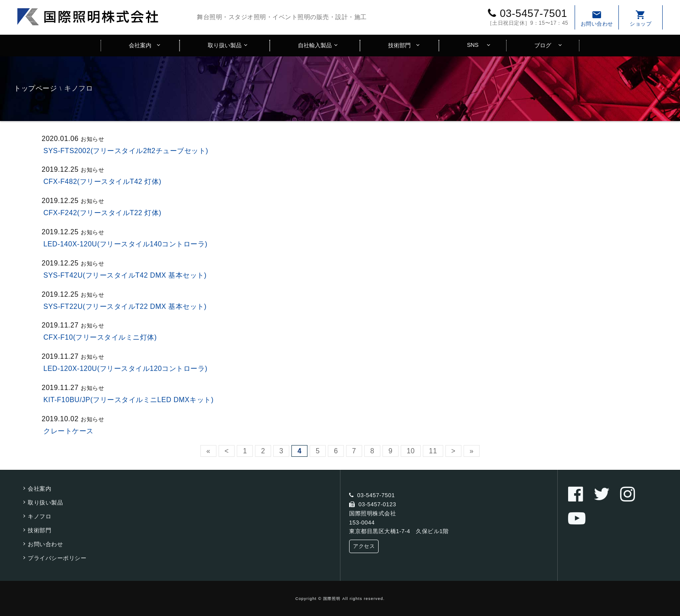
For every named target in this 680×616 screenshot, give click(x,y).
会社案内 (140, 45)
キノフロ (39, 516)
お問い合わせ (597, 18)
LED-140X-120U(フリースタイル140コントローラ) (125, 244)
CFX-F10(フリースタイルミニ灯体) (100, 337)
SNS (473, 45)
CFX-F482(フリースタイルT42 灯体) (102, 182)
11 (433, 451)
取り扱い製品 (225, 45)
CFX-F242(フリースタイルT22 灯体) (102, 213)
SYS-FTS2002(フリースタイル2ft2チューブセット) (126, 151)
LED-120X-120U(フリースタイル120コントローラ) (125, 369)
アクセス (364, 546)
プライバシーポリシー (57, 558)
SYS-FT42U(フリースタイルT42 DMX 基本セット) (125, 275)
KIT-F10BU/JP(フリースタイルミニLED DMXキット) (129, 400)
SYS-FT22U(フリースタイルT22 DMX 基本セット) (125, 306)
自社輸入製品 (315, 45)
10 (411, 451)
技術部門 (399, 45)
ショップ (641, 18)
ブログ (543, 45)
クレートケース (69, 431)
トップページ (35, 88)
